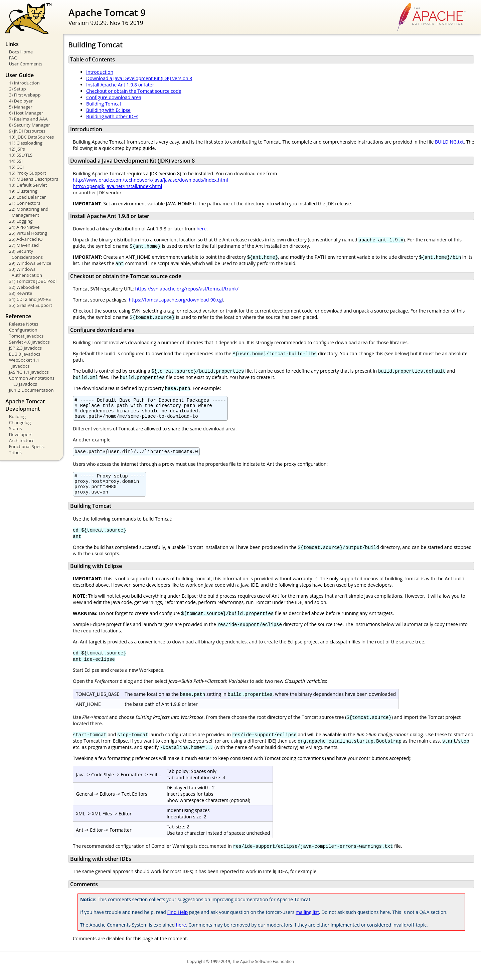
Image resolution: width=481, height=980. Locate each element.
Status (16, 428)
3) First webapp (25, 95)
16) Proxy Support (28, 173)
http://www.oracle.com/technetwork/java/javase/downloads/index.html (150, 180)
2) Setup (18, 89)
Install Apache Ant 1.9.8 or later (120, 85)
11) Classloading (26, 143)
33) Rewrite (21, 293)
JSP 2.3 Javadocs (26, 348)
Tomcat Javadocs (26, 336)
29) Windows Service (30, 263)
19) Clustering (23, 191)
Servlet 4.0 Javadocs (29, 342)
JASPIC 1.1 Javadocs (29, 372)
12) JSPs (17, 149)
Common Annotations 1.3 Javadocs (32, 381)
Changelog (20, 422)
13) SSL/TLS (21, 155)
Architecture (22, 440)
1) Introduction (24, 83)
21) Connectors (25, 203)
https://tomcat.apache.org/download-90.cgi (176, 300)
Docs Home (21, 52)
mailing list (307, 921)
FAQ (13, 58)
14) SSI (16, 161)
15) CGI (16, 167)
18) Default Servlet (28, 185)
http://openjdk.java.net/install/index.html (117, 186)
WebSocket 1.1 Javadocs (24, 363)
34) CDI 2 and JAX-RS (30, 299)
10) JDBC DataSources (32, 137)
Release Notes (24, 324)
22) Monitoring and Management (29, 212)
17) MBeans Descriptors (34, 179)
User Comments (26, 64)
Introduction (100, 72)
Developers (21, 434)
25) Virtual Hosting (28, 233)
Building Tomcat (104, 104)
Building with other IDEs (112, 116)
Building (17, 416)
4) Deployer (21, 101)
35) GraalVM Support (31, 305)
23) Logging (21, 221)
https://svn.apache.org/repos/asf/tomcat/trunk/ (187, 289)
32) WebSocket (24, 287)
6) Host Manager (26, 113)
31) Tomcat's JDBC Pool (33, 281)
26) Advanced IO (26, 239)
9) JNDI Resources (27, 131)
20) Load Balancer (28, 197)
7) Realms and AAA (28, 119)
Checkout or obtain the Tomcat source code (134, 91)
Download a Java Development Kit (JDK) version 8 (139, 78)
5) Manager (21, 107)
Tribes (15, 452)
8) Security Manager (30, 125)
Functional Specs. (27, 446)
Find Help (178, 921)
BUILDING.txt (449, 142)
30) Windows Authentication (26, 272)
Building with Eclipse (108, 110)
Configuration (23, 330)
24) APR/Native (24, 227)
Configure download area (114, 97)
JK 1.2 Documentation (31, 390)
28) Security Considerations (26, 254)
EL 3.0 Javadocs (25, 354)
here (201, 229)
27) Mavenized (24, 245)
